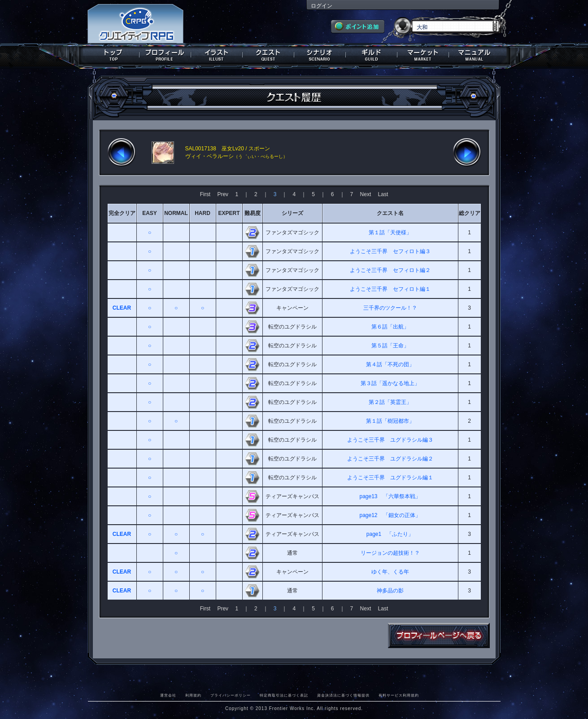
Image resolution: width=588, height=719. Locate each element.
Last (383, 194)
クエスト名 (390, 213)
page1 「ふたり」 (390, 534)
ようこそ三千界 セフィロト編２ (390, 270)
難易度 (253, 213)
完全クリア (122, 213)
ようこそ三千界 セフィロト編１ (390, 289)
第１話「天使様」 (390, 232)
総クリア (470, 213)
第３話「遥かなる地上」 (390, 383)
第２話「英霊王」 (390, 402)
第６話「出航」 (390, 327)
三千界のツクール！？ (390, 308)
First (205, 194)
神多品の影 (390, 591)
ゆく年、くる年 (390, 572)
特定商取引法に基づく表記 (284, 695)
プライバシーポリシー (231, 695)
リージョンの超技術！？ (390, 553)
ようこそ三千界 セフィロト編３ (390, 251)
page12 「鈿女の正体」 (390, 515)
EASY (150, 213)
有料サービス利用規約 (399, 695)
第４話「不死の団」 (390, 364)
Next (366, 194)
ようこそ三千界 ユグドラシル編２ (390, 459)
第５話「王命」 (390, 346)
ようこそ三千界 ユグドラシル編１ (390, 478)
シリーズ (292, 213)
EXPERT (229, 213)
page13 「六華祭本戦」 (390, 496)
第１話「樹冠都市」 (390, 421)
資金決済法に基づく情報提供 (343, 695)
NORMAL (176, 213)
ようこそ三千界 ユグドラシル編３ (390, 440)
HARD (203, 213)
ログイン (322, 6)
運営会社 (168, 695)
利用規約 (193, 695)
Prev (223, 194)
